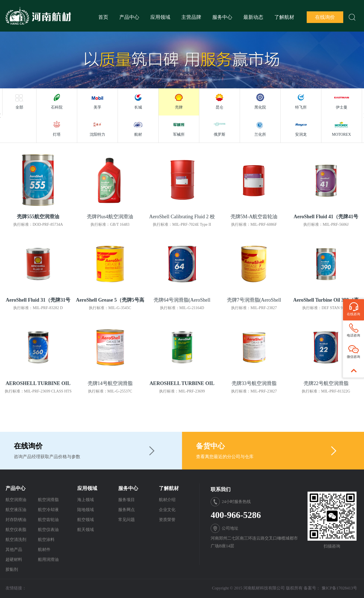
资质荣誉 (167, 520)
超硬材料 (14, 559)
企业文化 (167, 510)
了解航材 (284, 17)
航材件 (44, 550)
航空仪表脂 (16, 530)
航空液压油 (16, 510)
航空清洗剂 (16, 540)
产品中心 (129, 17)
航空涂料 (46, 540)
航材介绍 (167, 500)
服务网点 (127, 510)
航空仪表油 (48, 530)
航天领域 (86, 530)
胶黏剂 (12, 569)
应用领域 (160, 17)
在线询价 (325, 17)
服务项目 (127, 500)
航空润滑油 (16, 500)
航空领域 (86, 520)
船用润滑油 (48, 559)
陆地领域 (86, 510)
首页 (103, 17)
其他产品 (14, 550)
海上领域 (86, 500)
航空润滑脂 (48, 500)
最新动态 (253, 17)
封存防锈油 (16, 520)
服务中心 (222, 17)
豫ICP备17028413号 (339, 588)
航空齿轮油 (48, 520)
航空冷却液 (48, 510)
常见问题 (127, 520)
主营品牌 (191, 17)
